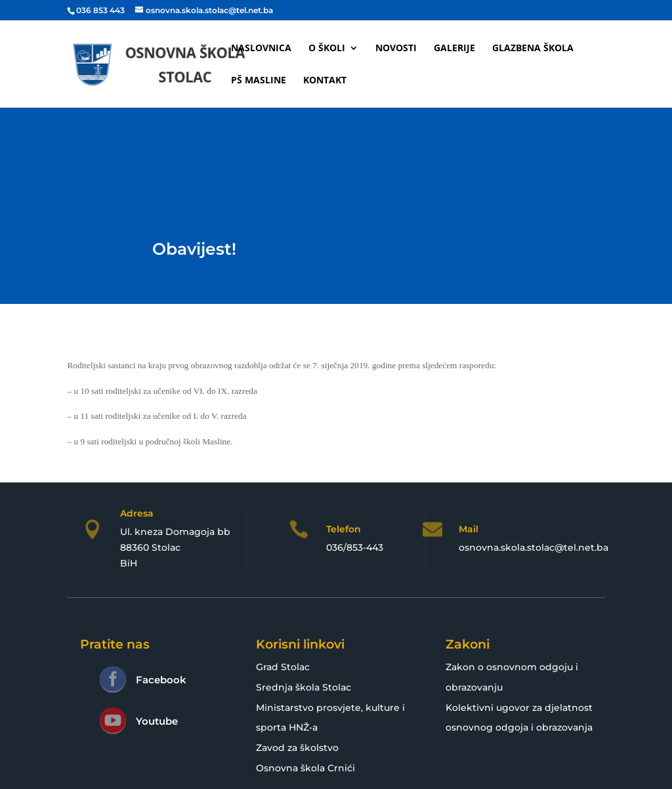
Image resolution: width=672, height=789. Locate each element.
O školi (327, 49)
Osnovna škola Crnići (305, 768)
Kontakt (325, 81)
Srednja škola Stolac (304, 687)
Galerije (454, 49)
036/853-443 (355, 547)
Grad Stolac (283, 667)
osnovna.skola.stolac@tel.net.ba (534, 547)
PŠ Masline (259, 81)
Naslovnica (261, 49)
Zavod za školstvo (297, 748)
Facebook (161, 680)
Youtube (157, 721)
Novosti (396, 49)
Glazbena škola (533, 49)
